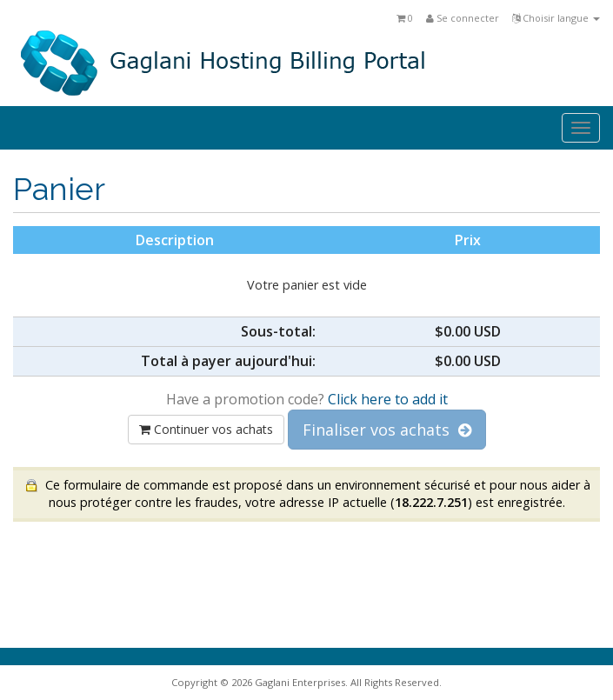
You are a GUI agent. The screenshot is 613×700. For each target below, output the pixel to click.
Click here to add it (388, 399)
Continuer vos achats (206, 429)
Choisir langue (556, 18)
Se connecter (463, 18)
